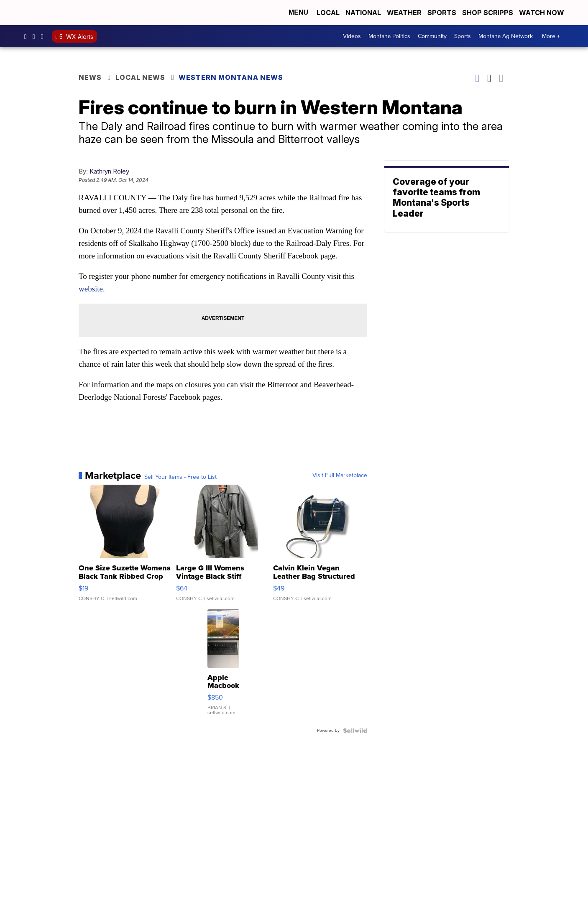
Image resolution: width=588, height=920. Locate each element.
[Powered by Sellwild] (355, 731)
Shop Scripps (488, 13)
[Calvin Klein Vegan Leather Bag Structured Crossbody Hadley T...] (320, 547)
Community (432, 36)
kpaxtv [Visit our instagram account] (36, 36)
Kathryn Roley (109, 171)
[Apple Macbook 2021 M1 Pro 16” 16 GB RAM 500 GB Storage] (223, 667)
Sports (442, 13)
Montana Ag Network (506, 36)
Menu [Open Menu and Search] (298, 12)
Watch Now (542, 13)
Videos (352, 36)
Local (328, 13)
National (363, 13)
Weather (404, 13)
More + (551, 36)
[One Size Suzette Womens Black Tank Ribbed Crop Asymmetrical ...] (126, 547)
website (91, 289)
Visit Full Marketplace (340, 475)
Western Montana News (231, 77)
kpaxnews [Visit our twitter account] (44, 36)
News (90, 77)
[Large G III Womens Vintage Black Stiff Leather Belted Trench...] (223, 547)
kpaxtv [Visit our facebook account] (28, 36)
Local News (140, 77)
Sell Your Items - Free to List (180, 477)
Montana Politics (389, 36)
